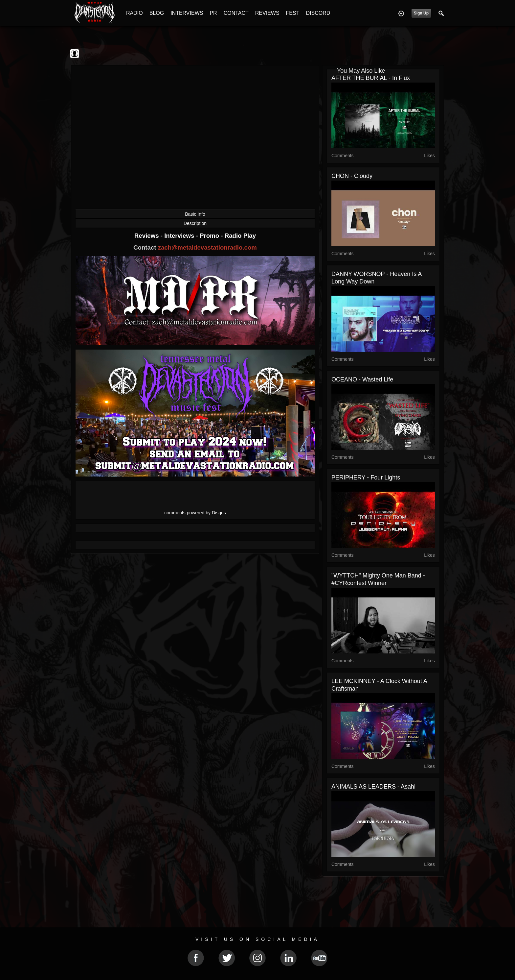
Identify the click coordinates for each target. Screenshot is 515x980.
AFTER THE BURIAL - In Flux (371, 78)
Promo (210, 236)
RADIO (134, 13)
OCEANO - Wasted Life (362, 380)
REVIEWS (267, 13)
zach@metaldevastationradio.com (207, 247)
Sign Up (421, 13)
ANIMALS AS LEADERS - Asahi (373, 787)
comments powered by (195, 513)
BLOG (157, 13)
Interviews (180, 236)
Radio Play (240, 236)
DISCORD (318, 13)
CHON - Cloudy (352, 176)
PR (213, 13)
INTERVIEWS (187, 13)
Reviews (147, 236)
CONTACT (236, 13)
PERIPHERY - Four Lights (366, 478)
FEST (293, 13)
